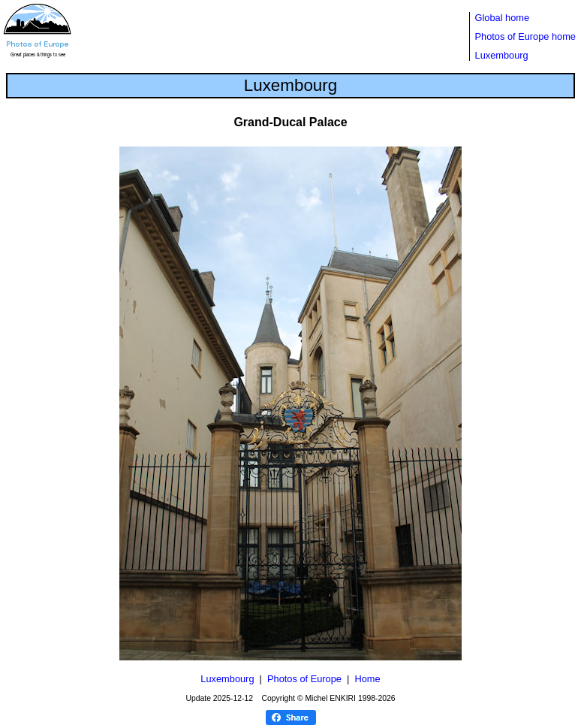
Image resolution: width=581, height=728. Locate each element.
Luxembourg (502, 55)
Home (367, 679)
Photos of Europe (304, 679)
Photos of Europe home (525, 36)
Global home (503, 18)
